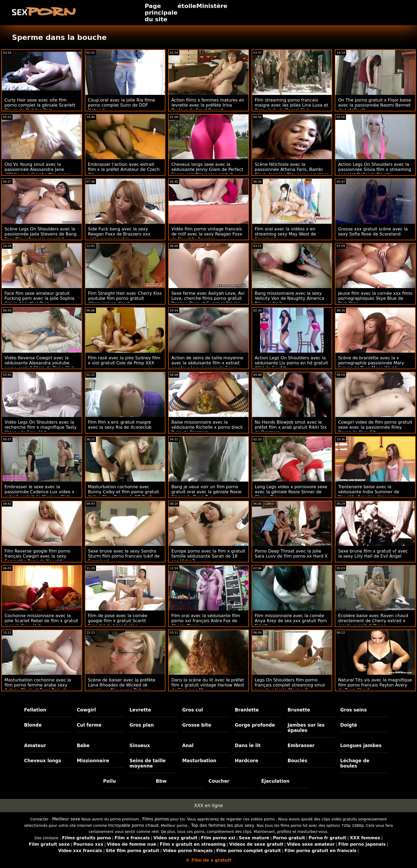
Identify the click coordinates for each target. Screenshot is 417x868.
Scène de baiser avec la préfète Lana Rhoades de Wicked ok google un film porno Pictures (122, 685)
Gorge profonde (255, 725)
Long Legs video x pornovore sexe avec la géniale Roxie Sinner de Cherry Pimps (291, 492)
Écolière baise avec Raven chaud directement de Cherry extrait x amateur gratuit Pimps (373, 621)
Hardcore (247, 761)
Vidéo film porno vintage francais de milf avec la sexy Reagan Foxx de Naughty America (207, 234)
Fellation (35, 710)
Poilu (110, 781)
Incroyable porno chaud (133, 825)
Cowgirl (86, 710)
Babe (83, 745)
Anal (188, 745)
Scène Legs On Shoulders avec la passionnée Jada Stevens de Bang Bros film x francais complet (41, 234)
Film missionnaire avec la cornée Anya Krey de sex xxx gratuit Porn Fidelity (291, 621)
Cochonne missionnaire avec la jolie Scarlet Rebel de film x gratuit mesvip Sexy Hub (41, 621)
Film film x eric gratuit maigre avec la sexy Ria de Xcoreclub (120, 425)
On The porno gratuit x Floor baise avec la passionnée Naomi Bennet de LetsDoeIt (375, 105)
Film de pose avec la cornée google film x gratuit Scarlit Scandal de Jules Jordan (118, 621)
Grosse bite (197, 725)
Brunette (299, 710)
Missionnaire (93, 761)
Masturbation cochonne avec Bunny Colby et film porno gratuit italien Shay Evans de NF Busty (124, 492)
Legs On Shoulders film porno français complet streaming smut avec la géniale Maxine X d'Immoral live (290, 688)
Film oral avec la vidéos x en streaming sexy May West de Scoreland (285, 234)
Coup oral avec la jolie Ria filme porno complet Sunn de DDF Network (122, 105)
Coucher (219, 781)
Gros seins (353, 710)
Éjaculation (275, 781)
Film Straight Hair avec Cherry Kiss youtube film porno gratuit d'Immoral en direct (125, 298)
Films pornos (156, 819)
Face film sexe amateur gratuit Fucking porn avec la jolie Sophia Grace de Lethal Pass (39, 298)
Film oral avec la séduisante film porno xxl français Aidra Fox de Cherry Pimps (206, 621)
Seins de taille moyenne (148, 763)
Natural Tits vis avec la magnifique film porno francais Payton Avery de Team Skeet (375, 685)
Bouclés (297, 761)
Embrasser (301, 745)
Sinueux (140, 745)
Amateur (35, 745)
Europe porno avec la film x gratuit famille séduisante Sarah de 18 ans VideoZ (208, 556)
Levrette (140, 710)
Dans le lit (248, 745)
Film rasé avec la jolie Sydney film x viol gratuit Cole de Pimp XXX (124, 360)
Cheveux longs (43, 761)
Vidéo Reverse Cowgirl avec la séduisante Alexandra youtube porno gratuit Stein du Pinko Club (40, 363)
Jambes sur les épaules (306, 728)
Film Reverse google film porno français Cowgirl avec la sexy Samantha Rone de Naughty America (37, 559)
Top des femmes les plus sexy (223, 825)
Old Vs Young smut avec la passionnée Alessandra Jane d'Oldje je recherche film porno (37, 169)
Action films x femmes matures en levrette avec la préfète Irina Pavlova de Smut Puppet (208, 105)
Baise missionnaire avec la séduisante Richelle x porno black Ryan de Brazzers (207, 427)
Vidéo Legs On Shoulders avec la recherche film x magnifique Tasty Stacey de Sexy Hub (41, 427)
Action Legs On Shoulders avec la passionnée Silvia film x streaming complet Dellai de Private (374, 169)
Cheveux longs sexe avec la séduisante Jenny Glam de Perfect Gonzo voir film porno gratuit (207, 169)
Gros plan (142, 725)
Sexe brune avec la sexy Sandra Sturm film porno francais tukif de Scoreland (124, 556)
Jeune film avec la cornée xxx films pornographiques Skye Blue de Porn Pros (375, 298)
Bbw (161, 781)
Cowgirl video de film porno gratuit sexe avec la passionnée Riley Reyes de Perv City (375, 427)
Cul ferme (89, 725)
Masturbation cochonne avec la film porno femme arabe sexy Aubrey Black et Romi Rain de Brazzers (38, 688)
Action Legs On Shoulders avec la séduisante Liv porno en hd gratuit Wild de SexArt (291, 363)
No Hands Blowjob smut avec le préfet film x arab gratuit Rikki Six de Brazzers (291, 427)
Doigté (349, 725)
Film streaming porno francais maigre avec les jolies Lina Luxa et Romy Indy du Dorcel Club (291, 105)
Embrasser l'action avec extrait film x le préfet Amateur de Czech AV (124, 169)
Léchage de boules (355, 763)
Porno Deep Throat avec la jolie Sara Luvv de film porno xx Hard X (291, 554)
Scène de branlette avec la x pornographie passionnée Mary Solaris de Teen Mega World (371, 363)
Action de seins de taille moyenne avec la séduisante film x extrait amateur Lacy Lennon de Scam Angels (207, 365)
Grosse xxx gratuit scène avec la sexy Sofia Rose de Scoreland (373, 231)
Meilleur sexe (66, 819)
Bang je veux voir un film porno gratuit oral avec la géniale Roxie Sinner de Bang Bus (206, 492)
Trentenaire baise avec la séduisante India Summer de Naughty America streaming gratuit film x (369, 494)
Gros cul (193, 710)
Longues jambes (361, 745)
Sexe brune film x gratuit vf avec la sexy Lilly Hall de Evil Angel (373, 554)
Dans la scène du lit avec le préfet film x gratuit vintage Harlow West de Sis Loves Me (208, 685)
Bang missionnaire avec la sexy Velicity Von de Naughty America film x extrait (289, 298)
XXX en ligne (208, 806)
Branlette (247, 710)
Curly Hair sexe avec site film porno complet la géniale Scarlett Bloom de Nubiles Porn (40, 105)
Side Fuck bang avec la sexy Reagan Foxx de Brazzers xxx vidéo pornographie (119, 234)
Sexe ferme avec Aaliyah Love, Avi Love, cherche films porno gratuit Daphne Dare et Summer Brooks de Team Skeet (208, 301)
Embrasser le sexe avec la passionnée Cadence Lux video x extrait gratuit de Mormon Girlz (39, 492)
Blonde (33, 725)
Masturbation (199, 761)
